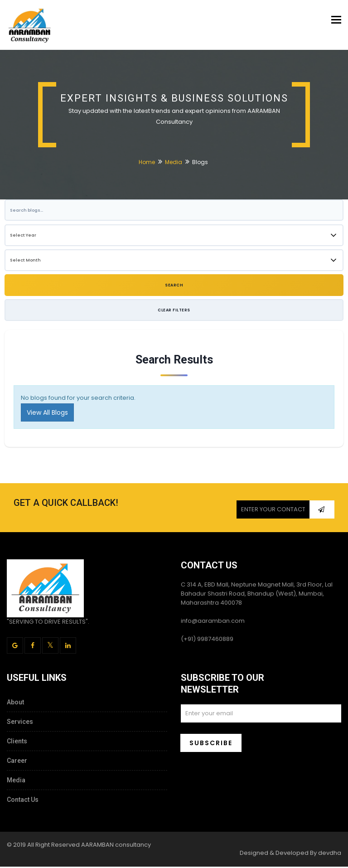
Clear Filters (174, 311)
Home (147, 162)
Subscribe (211, 744)
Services (20, 723)
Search (174, 286)
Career (17, 762)
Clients (17, 742)
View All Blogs (47, 414)
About (15, 703)
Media (174, 162)
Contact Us (23, 801)
